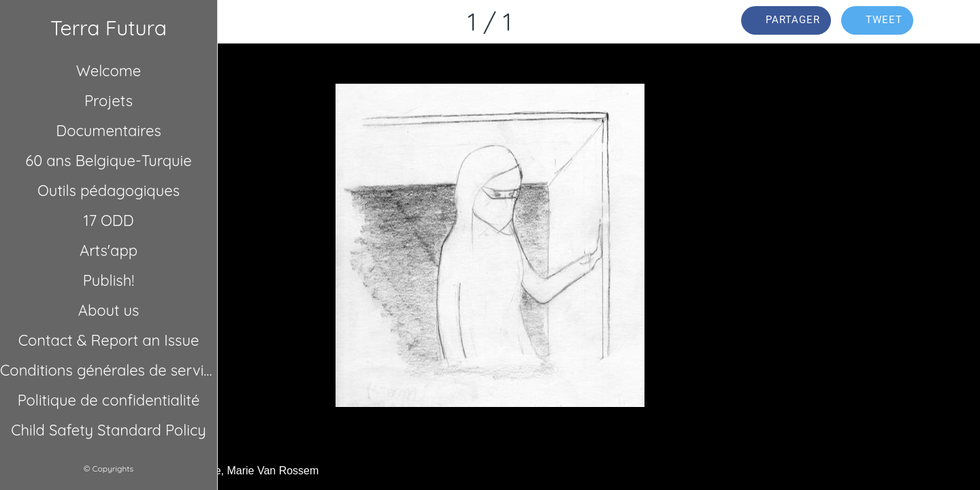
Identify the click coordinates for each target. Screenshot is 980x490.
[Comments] (953, 22)
